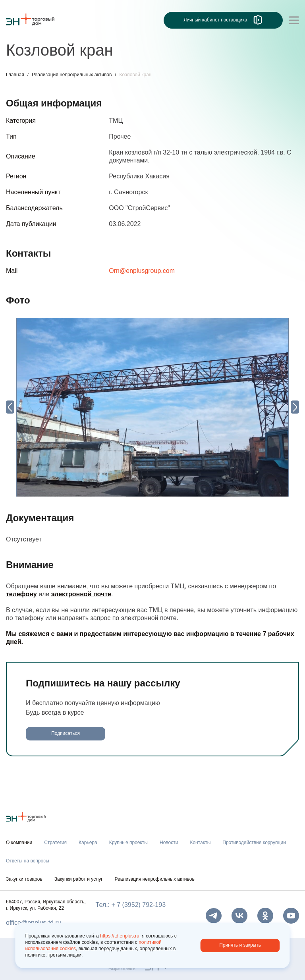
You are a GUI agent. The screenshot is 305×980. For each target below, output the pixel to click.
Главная (15, 75)
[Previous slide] (10, 407)
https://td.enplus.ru (120, 936)
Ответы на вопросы (28, 861)
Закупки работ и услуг (79, 879)
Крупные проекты (128, 843)
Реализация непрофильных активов (72, 75)
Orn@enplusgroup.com (142, 271)
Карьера (88, 843)
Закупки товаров (24, 879)
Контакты (200, 843)
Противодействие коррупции (254, 843)
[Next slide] (295, 407)
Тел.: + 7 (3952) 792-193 (131, 905)
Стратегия (55, 843)
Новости (169, 843)
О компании (19, 843)
